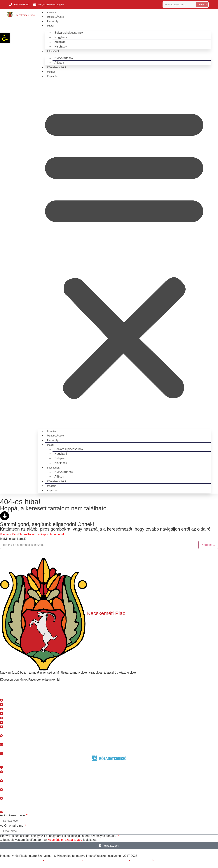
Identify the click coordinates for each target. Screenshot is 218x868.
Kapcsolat (52, 76)
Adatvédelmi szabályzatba (65, 840)
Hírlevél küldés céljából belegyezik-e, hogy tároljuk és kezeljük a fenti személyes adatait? (59, 836)
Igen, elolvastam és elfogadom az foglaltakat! (50, 840)
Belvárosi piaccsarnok (69, 33)
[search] (179, 5)
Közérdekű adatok (57, 67)
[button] (124, 252)
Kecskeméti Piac (25, 15)
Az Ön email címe (12, 826)
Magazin (52, 72)
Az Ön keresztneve (13, 815)
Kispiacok (61, 46)
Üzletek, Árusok (55, 17)
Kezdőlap (52, 12)
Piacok (51, 26)
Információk (53, 51)
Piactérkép (53, 21)
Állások (59, 63)
